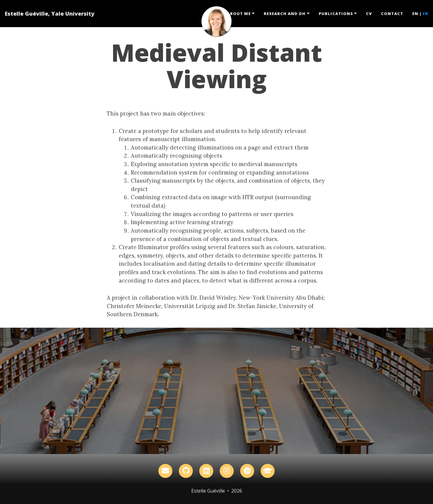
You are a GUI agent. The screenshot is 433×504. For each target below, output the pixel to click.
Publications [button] (336, 14)
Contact (392, 14)
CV (369, 14)
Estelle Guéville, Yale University (50, 14)
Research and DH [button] (285, 14)
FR (425, 14)
